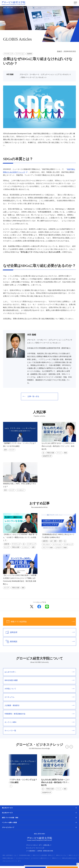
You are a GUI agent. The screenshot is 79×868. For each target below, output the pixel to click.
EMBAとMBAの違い (8, 858)
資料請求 (39, 632)
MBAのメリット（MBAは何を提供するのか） (65, 858)
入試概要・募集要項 (39, 705)
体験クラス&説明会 (39, 622)
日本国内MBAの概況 (25, 855)
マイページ (40, 848)
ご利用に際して (47, 845)
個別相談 (39, 642)
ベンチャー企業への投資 (9, 822)
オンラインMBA (39, 722)
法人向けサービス (7, 813)
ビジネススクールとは (22, 858)
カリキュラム (39, 697)
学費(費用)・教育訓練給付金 (39, 714)
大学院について (39, 689)
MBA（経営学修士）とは (9, 855)
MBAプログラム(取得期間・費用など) (43, 855)
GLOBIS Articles (34, 8)
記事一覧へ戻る (31, 396)
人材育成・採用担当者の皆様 (45, 851)
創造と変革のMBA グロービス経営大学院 (15, 8)
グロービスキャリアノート (11, 861)
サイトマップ (30, 848)
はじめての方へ (39, 672)
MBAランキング (73, 855)
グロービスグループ (8, 827)
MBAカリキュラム (61, 855)
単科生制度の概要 (39, 680)
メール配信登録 (30, 851)
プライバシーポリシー (33, 845)
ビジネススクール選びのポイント (40, 858)
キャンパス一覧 (39, 731)
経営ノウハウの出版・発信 (10, 818)
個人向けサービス (7, 808)
